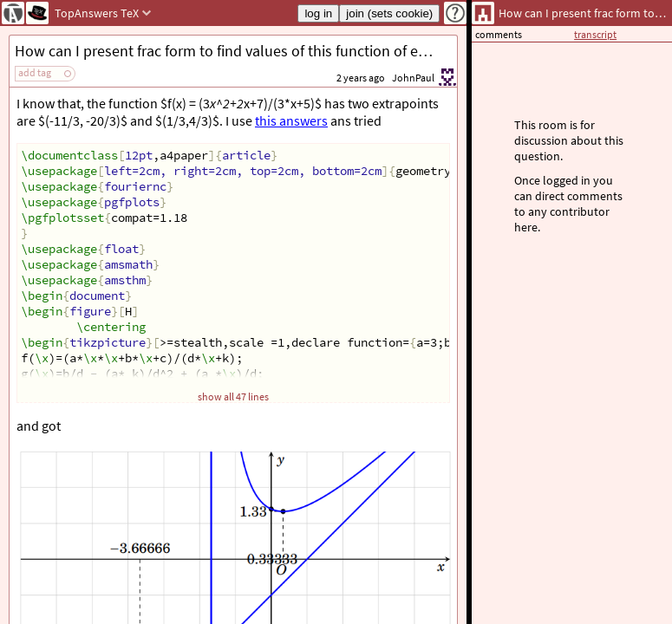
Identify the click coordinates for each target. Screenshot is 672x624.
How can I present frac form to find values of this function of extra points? (236, 51)
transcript (595, 34)
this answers (291, 120)
